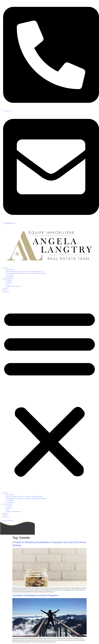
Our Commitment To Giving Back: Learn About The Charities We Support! (26, 273)
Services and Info (8, 279)
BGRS (8, 285)
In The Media (10, 275)
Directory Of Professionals (13, 286)
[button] (49, 392)
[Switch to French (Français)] (8, 521)
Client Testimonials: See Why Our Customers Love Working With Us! (25, 272)
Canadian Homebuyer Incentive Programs (35, 595)
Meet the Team (10, 270)
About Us (6, 268)
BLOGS (5, 290)
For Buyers (9, 283)
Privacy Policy (10, 277)
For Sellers (9, 281)
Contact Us (6, 292)
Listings (5, 288)
